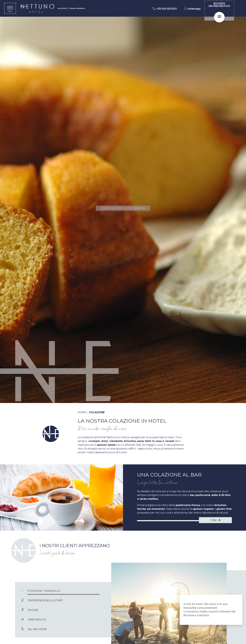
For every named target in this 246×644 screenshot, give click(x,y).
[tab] (63, 591)
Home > (83, 412)
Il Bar (215, 520)
